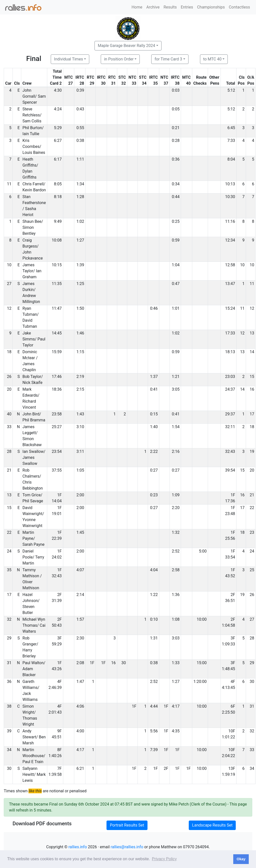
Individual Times (68, 59)
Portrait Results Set (127, 825)
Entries (187, 7)
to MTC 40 (212, 59)
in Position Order (119, 59)
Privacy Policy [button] (164, 859)
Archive (153, 7)
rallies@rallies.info (127, 847)
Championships (211, 7)
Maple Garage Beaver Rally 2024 (126, 46)
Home (137, 7)
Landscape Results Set (212, 825)
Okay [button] (241, 859)
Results (170, 7)
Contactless (239, 7)
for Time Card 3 (168, 59)
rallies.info (78, 847)
